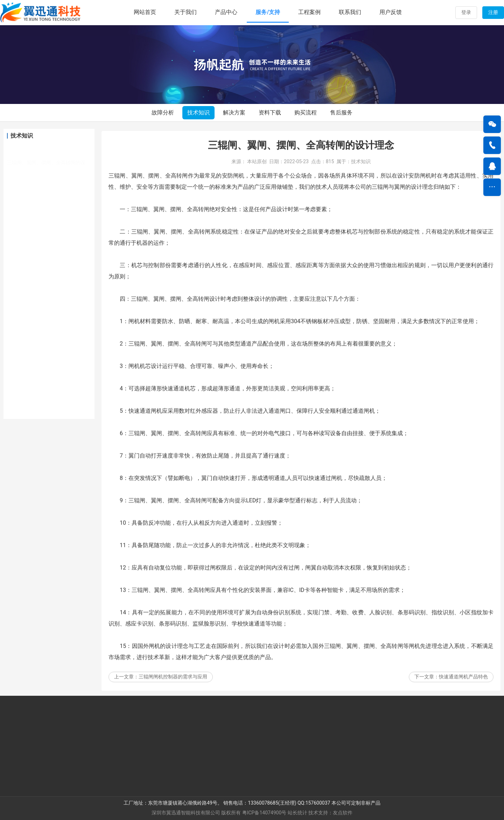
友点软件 (343, 813)
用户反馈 (391, 12)
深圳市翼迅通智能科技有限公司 (186, 813)
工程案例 (309, 12)
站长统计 (297, 813)
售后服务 (341, 113)
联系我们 (350, 12)
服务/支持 (268, 12)
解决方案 (234, 113)
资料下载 (270, 113)
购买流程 (306, 113)
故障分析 (163, 113)
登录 (466, 12)
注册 (493, 12)
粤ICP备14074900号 (264, 813)
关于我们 (185, 12)
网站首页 (145, 12)
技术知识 (198, 113)
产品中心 (226, 12)
